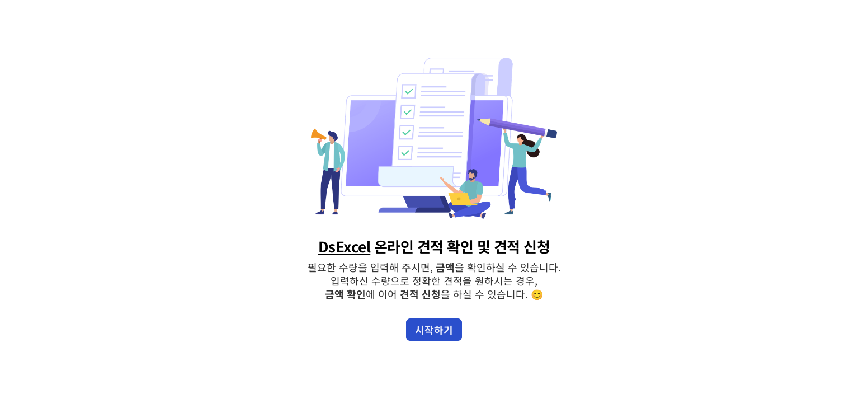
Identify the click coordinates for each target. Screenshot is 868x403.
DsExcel (345, 246)
